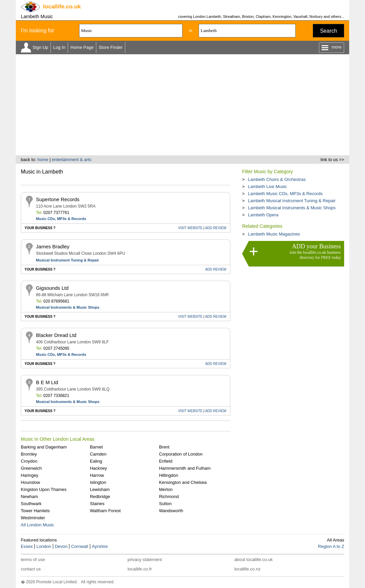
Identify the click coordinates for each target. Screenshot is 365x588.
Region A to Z (331, 546)
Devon (61, 546)
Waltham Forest (105, 511)
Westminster (33, 518)
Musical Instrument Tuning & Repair (68, 260)
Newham (29, 497)
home (43, 160)
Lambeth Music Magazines (274, 234)
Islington (98, 482)
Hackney (98, 468)
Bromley (29, 454)
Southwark (31, 504)
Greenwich (31, 468)
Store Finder (111, 47)
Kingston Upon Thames (44, 489)
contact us (31, 569)
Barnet (96, 447)
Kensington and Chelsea (183, 482)
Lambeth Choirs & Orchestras (277, 179)
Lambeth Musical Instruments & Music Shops (292, 208)
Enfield (166, 461)
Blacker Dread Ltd (56, 335)
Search (328, 31)
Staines (97, 504)
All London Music (38, 525)
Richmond (169, 497)
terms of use (33, 560)
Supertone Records (58, 199)
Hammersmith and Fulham (185, 468)
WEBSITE (190, 228)
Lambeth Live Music (267, 187)
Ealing (96, 461)
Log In (59, 47)
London (44, 546)
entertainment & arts (72, 160)
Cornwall (80, 546)
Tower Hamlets (35, 511)
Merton (166, 489)
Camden (98, 454)
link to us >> (332, 160)
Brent (164, 447)
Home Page (82, 47)
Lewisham (100, 489)
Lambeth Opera (263, 215)
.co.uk (62, 7)
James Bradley (53, 246)
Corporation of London (181, 454)
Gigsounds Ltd (52, 288)
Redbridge (100, 497)
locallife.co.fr (140, 569)
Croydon (29, 461)
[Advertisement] (182, 105)
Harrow (97, 475)
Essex (27, 546)
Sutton (165, 504)
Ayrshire (100, 546)
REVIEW (216, 228)
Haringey (30, 475)
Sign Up (40, 47)
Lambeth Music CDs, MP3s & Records (285, 194)
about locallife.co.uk (254, 560)
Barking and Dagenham (44, 447)
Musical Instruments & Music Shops (68, 307)
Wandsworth (171, 511)
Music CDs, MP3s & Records (61, 219)
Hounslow (30, 482)
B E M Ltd (47, 382)
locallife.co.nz (247, 569)
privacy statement (145, 560)
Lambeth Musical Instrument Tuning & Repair (292, 201)
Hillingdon (169, 475)
